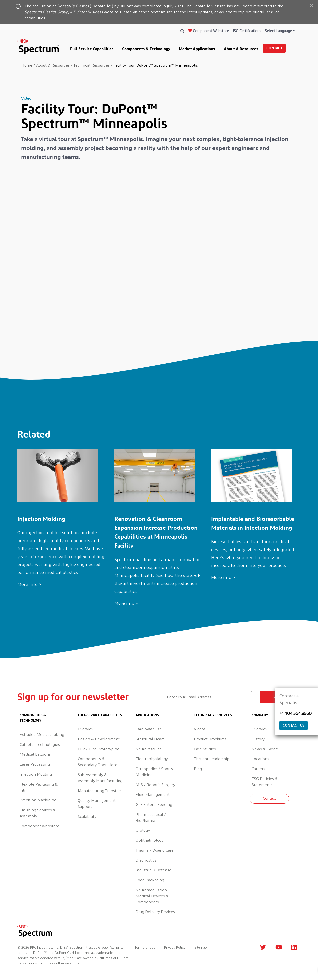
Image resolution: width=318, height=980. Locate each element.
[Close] (311, 6)
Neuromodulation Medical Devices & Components (152, 896)
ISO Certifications (247, 31)
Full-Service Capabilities (92, 49)
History (258, 739)
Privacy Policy (175, 948)
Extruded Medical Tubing (42, 735)
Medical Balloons (35, 754)
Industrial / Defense (154, 870)
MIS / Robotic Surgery (155, 785)
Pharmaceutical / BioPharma (151, 818)
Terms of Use (145, 948)
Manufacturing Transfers (100, 791)
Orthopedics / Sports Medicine (154, 772)
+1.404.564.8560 (296, 714)
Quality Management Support (97, 804)
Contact (274, 48)
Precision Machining (38, 800)
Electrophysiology (152, 759)
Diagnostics (146, 860)
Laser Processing (35, 764)
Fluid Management (153, 795)
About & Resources (241, 49)
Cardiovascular (148, 729)
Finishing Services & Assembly (38, 813)
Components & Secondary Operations (98, 762)
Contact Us (294, 725)
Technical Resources (213, 715)
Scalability (87, 817)
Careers (258, 769)
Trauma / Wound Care (155, 850)
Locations (260, 759)
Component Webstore (208, 31)
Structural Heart (150, 739)
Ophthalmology (150, 840)
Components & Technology (146, 49)
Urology (143, 830)
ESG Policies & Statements (265, 782)
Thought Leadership (212, 759)
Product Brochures (210, 739)
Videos (200, 729)
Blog (198, 769)
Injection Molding (36, 774)
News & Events (265, 749)
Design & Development (99, 739)
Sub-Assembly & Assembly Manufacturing (100, 778)
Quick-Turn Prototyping (99, 749)
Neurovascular (148, 749)
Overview (86, 729)
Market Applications (197, 49)
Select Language (278, 31)
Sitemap (201, 948)
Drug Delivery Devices (155, 912)
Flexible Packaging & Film (39, 787)
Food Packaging (150, 880)
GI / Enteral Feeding (154, 805)
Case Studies (205, 749)
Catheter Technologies (40, 745)
